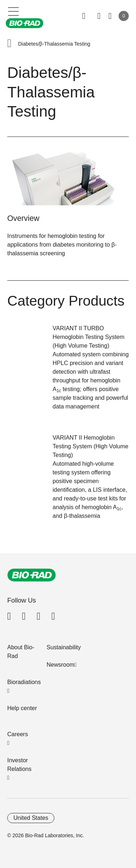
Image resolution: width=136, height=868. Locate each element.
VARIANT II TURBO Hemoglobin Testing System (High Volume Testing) (88, 337)
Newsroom (61, 665)
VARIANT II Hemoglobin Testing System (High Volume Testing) (90, 446)
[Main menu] (14, 11)
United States (31, 818)
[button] (9, 44)
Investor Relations (19, 765)
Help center (22, 708)
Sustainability (64, 647)
